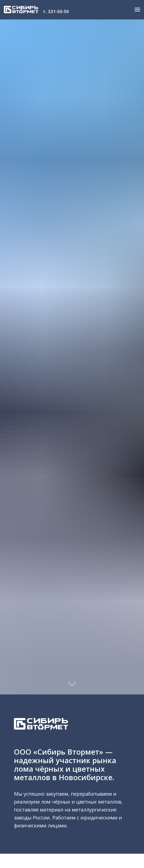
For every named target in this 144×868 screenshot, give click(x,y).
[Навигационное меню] (137, 10)
